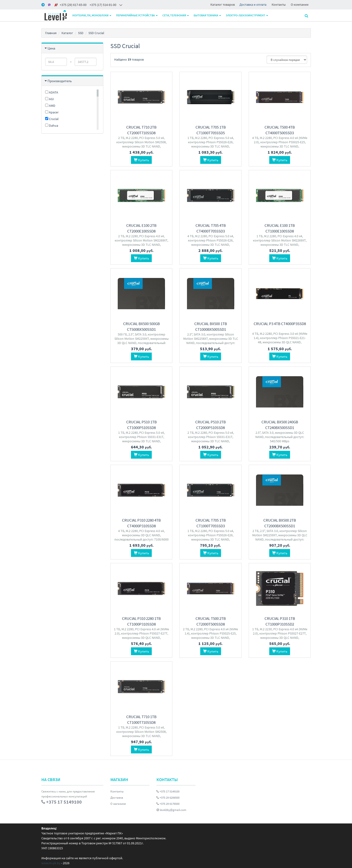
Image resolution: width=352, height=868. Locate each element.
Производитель (60, 81)
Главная (51, 33)
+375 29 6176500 (168, 804)
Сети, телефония (176, 15)
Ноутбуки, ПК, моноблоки (92, 15)
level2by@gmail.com (171, 810)
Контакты (279, 4)
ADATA (52, 92)
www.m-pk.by (51, 863)
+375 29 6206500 (168, 798)
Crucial (52, 119)
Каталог (67, 33)
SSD (81, 33)
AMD (50, 106)
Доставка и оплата (253, 4)
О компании (300, 4)
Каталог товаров (223, 4)
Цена (51, 48)
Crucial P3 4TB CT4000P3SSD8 (280, 324)
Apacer (52, 112)
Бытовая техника (207, 15)
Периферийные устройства (137, 15)
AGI (50, 99)
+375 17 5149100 (168, 791)
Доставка (117, 798)
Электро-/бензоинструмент (247, 15)
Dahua (52, 125)
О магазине (118, 804)
